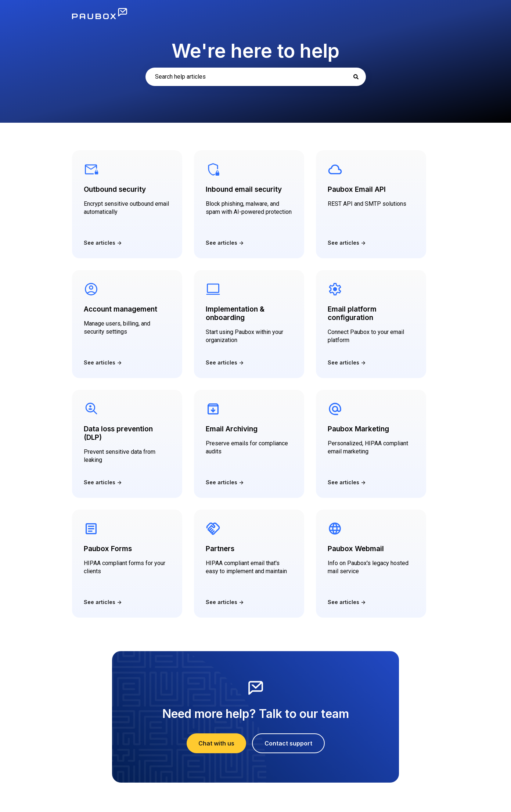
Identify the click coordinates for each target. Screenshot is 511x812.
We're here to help (255, 51)
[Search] (356, 77)
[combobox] (256, 77)
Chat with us (216, 743)
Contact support (288, 743)
